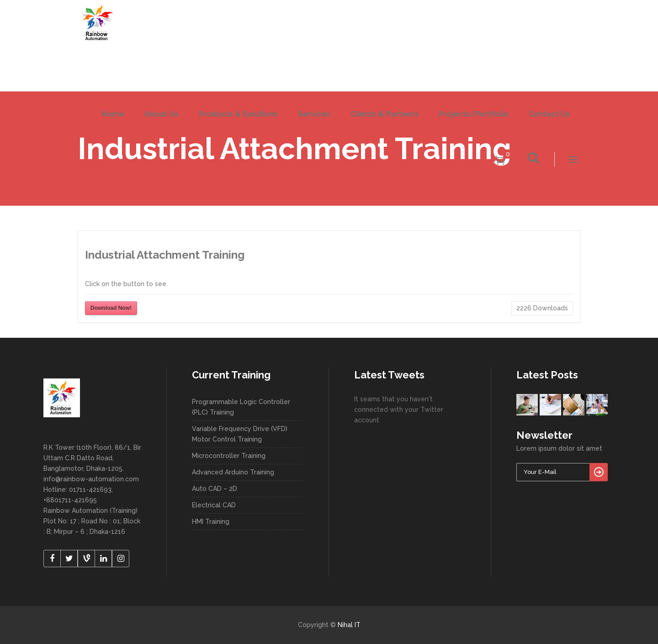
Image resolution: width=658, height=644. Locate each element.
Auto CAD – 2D (215, 489)
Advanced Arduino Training (233, 472)
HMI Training (211, 522)
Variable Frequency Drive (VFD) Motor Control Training (240, 434)
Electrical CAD (214, 505)
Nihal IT (349, 625)
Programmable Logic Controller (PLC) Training (241, 407)
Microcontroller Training (229, 456)
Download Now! (111, 308)
